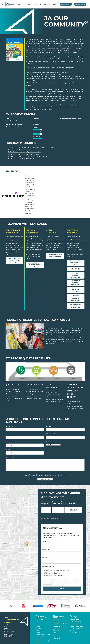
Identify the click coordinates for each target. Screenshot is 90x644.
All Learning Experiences (76, 269)
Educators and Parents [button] (59, 617)
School (8, 450)
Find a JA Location (76, 632)
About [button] (38, 627)
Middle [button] (55, 632)
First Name (10, 426)
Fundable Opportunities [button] (75, 619)
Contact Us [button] (9, 634)
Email (8, 434)
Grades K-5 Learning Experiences (76, 275)
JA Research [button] (40, 637)
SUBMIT (62, 589)
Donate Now (66, 4)
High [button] (54, 634)
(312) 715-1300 (9, 636)
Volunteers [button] (40, 616)
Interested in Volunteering (54, 576)
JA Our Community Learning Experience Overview (24, 152)
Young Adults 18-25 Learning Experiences (76, 306)
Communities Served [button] (43, 635)
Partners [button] (73, 616)
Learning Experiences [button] (58, 627)
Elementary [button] (57, 630)
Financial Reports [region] (76, 624)
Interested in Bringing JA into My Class (58, 571)
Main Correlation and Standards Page (14, 261)
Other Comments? (12, 457)
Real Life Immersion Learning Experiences (76, 298)
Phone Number (52, 434)
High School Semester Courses (76, 290)
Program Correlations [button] (60, 623)
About (28, 4)
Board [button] (38, 633)
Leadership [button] (39, 629)
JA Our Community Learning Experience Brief (23, 150)
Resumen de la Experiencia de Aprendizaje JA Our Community (28, 156)
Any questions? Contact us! (50, 519)
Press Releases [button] (40, 639)
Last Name (50, 426)
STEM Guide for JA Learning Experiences (21, 158)
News (55, 4)
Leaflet (71, 599)
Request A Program (74, 510)
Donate (46, 510)
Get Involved (80, 4)
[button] (31, 4)
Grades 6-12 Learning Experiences (76, 283)
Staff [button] (37, 631)
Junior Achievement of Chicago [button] (77, 629)
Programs (38, 4)
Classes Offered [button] (41, 620)
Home (20, 4)
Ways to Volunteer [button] (42, 618)
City (7, 442)
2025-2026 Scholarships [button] (57, 637)
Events (47, 4)
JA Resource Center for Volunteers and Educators (24, 154)
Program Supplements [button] (57, 620)
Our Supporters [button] (75, 622)
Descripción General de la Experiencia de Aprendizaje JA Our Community (32, 148)
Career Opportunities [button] (43, 641)
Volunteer (58, 510)
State (48, 442)
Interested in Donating (53, 573)
